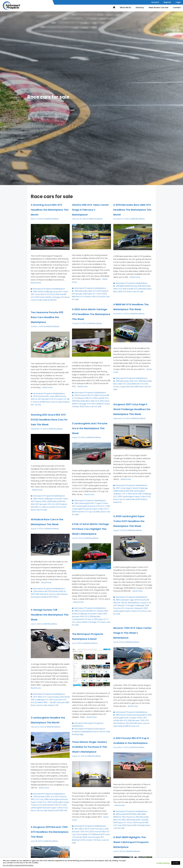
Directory (140, 8)
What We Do (125, 8)
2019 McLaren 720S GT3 (126, 724)
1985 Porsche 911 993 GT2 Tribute (87, 615)
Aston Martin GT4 (79, 837)
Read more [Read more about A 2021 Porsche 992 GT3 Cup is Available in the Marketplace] (120, 810)
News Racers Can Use (158, 8)
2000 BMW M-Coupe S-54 (130, 611)
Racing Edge (103, 732)
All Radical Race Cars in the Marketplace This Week (49, 524)
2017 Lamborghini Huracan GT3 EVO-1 (90, 508)
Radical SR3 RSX (37, 303)
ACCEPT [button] (176, 863)
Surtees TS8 (42, 708)
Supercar (137, 506)
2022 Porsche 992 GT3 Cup (98, 835)
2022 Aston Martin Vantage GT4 (49, 299)
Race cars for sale (59, 300)
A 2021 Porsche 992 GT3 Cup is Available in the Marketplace (131, 743)
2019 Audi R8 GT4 (55, 298)
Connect (177, 8)
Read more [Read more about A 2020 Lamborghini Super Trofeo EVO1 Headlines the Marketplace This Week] (138, 600)
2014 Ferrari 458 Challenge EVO (126, 502)
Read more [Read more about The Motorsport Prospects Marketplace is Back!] (92, 722)
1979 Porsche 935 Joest (43, 400)
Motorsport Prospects (83, 730)
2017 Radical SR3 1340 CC (55, 507)
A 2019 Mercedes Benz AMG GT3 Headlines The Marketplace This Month (132, 212)
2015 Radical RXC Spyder (123, 823)
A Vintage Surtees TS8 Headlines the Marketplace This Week (47, 617)
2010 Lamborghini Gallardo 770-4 (136, 499)
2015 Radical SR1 (40, 595)
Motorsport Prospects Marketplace (47, 293)
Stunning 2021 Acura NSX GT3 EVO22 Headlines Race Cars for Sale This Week (49, 422)
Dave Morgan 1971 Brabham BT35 (90, 840)
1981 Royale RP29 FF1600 (125, 818)
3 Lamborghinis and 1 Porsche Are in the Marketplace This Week (91, 430)
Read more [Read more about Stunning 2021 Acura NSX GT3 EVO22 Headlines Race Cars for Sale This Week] (37, 494)
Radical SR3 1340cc (125, 506)
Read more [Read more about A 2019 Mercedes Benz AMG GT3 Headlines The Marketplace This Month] (135, 282)
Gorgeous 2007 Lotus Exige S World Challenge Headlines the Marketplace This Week (132, 414)
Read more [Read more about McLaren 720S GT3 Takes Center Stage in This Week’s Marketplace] (133, 711)
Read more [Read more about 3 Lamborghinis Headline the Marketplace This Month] (44, 797)
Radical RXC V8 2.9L (59, 405)
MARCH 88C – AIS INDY (40, 705)
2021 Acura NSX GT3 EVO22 (54, 703)
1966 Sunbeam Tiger (124, 609)
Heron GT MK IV (55, 402)
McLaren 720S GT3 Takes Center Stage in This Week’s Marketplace (133, 635)
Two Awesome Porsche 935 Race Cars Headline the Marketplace (47, 319)
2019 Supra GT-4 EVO (86, 297)
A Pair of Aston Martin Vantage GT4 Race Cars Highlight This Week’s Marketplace (91, 531)
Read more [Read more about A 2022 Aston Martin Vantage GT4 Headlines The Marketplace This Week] (83, 396)
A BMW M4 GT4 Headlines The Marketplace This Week (129, 311)
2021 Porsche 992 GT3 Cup (124, 825)
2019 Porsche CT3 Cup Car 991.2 (90, 513)
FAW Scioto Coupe (143, 392)
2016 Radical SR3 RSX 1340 (51, 505)
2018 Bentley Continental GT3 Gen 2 (90, 619)
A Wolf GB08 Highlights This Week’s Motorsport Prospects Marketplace (130, 847)
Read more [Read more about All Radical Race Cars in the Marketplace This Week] (46, 587)
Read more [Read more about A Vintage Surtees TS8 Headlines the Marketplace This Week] (36, 692)
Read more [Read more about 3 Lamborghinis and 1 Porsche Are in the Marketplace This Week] (89, 499)
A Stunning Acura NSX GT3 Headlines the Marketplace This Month (49, 212)
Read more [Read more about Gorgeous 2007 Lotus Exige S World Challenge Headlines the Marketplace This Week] (126, 489)
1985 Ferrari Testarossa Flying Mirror (130, 719)
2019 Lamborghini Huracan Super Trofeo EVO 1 (88, 511)
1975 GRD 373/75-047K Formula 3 (87, 833)
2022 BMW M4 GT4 (103, 297)
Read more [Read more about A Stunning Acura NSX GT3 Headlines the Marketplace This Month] (36, 287)
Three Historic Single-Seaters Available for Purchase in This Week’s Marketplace (91, 749)
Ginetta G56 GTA (79, 299)
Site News (78, 727)
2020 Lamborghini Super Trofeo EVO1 (128, 503)
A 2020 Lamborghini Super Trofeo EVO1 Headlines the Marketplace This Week (131, 526)
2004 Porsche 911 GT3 (83, 404)
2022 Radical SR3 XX (54, 595)
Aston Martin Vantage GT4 (96, 622)
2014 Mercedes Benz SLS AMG (137, 820)
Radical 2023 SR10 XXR (39, 817)
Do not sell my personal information (18, 865)
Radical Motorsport (61, 598)
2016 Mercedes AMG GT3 (84, 295)
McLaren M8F (119, 394)
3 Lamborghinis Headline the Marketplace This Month (46, 725)
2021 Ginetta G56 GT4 (44, 812)
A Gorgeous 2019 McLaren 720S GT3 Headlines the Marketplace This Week (47, 836)
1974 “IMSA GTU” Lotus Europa (45, 701)
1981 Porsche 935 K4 (60, 400)
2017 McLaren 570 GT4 (40, 402)
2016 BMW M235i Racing (125, 290)
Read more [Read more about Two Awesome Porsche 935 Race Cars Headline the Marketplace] (48, 392)
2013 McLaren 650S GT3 (43, 805)
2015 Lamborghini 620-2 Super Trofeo (89, 507)
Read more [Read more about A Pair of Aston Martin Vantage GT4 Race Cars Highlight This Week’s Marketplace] (79, 606)
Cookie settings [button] (163, 863)
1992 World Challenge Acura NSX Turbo (49, 295)
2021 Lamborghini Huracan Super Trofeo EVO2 (49, 814)
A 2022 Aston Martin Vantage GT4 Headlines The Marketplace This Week (90, 319)
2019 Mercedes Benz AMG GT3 (88, 408)
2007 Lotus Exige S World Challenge (130, 497)
